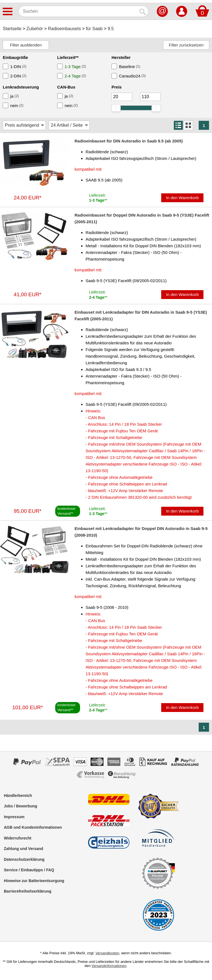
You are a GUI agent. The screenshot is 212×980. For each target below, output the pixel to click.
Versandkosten (107, 953)
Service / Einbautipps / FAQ (29, 870)
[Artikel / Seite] (69, 125)
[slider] (116, 108)
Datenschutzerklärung (24, 859)
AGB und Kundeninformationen (33, 827)
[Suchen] (78, 11)
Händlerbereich (18, 796)
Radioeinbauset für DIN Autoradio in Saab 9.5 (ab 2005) (129, 141)
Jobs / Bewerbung (21, 806)
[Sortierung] (24, 125)
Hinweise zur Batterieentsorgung (34, 881)
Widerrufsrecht (18, 838)
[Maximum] (150, 97)
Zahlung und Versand (23, 849)
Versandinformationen (109, 966)
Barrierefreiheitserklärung (28, 891)
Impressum (14, 817)
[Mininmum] (122, 97)
